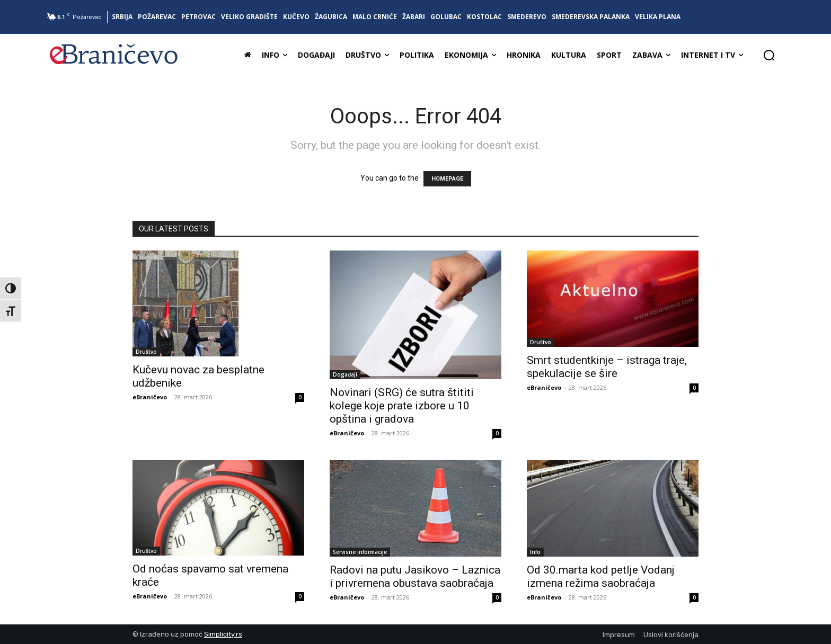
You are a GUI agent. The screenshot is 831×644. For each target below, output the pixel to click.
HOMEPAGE (447, 179)
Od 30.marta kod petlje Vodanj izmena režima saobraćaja (601, 576)
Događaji (345, 374)
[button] (769, 55)
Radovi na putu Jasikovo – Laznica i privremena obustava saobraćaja (415, 576)
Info (535, 552)
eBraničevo (150, 397)
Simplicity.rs (223, 634)
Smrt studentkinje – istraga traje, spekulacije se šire (607, 367)
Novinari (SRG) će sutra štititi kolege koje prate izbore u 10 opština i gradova (402, 406)
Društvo (146, 352)
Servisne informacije (360, 552)
